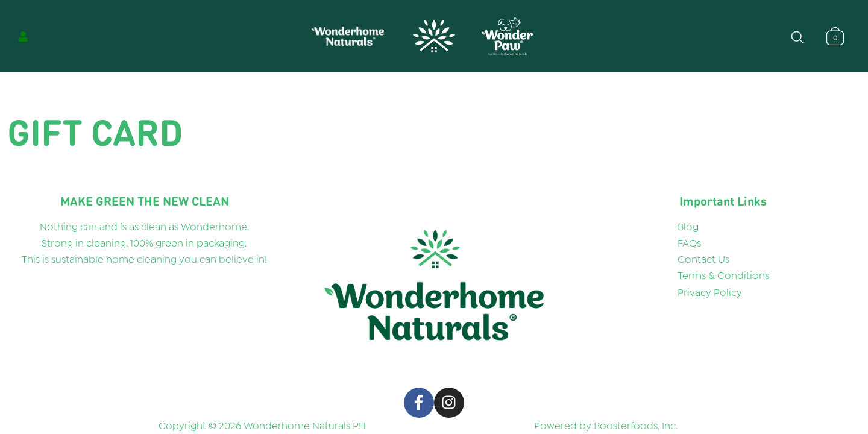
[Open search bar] (797, 36)
